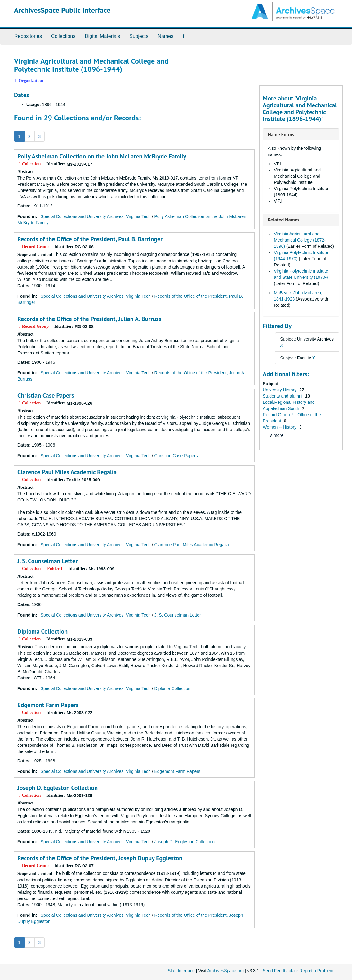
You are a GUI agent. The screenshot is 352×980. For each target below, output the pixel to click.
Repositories (28, 36)
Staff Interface (181, 971)
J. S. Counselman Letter (47, 561)
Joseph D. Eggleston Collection (58, 788)
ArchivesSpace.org (225, 971)
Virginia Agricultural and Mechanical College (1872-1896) (300, 240)
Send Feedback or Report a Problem (298, 971)
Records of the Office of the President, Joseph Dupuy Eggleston (100, 858)
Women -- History (280, 427)
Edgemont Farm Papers (48, 705)
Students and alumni (283, 396)
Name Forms (281, 134)
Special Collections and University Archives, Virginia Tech (96, 216)
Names (165, 36)
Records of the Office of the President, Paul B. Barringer (90, 239)
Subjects (139, 36)
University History (280, 390)
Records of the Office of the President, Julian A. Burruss (89, 319)
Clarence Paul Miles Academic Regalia (67, 472)
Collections (63, 36)
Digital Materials (102, 36)
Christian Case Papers (46, 395)
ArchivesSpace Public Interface (62, 10)
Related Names (283, 220)
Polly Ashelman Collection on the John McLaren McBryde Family (102, 156)
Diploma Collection (42, 631)
